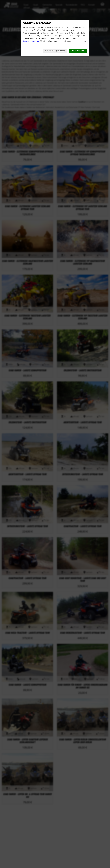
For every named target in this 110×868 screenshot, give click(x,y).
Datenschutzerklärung (31, 41)
